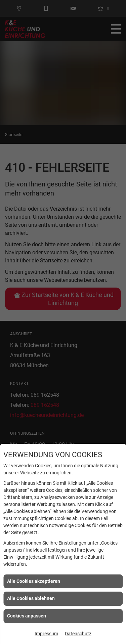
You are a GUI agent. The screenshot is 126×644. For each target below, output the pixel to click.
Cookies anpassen (27, 616)
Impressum (46, 634)
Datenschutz (78, 634)
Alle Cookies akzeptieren (34, 581)
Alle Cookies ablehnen (31, 598)
